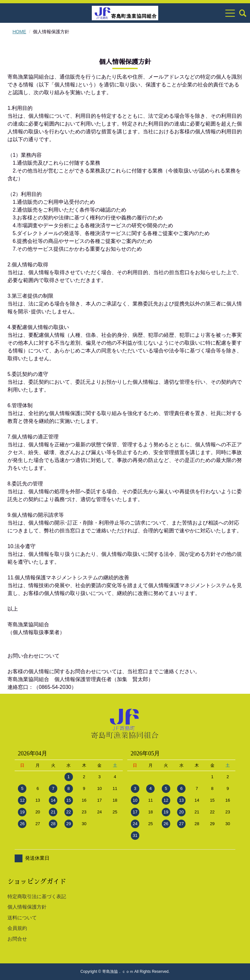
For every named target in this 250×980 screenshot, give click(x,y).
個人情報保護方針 (27, 907)
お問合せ (17, 939)
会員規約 (17, 928)
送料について (22, 918)
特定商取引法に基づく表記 (37, 896)
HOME (19, 32)
